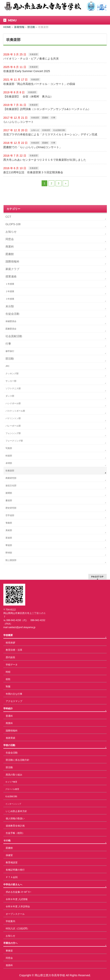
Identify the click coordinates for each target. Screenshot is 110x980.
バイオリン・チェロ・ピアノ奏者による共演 (31, 59)
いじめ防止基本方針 (16, 811)
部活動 (10, 359)
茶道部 (9, 538)
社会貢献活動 (59, 130)
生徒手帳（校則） (15, 833)
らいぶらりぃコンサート (19, 122)
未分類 (10, 306)
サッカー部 (11, 381)
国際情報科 (12, 262)
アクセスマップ (14, 701)
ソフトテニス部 (13, 388)
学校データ (12, 665)
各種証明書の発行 (15, 870)
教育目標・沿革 (14, 650)
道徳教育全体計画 (15, 826)
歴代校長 (10, 657)
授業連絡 (11, 276)
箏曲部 (9, 523)
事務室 (9, 951)
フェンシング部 (13, 433)
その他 (7, 841)
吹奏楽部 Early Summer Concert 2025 (27, 71)
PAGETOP (97, 577)
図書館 (45, 118)
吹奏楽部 (34, 54)
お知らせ (35, 130)
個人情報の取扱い (15, 819)
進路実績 (10, 738)
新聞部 (9, 493)
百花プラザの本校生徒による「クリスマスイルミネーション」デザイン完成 (50, 134)
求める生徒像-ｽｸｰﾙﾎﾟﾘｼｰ (19, 892)
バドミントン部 (13, 418)
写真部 (9, 448)
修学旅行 (10, 351)
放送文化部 (11, 485)
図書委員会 (11, 329)
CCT (8, 217)
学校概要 (8, 635)
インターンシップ (13, 804)
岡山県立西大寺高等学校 (50, 975)
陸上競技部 (11, 560)
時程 (8, 672)
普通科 (9, 716)
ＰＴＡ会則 (12, 877)
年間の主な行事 (14, 694)
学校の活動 (9, 745)
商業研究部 (11, 478)
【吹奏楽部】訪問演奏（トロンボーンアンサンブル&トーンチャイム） (47, 109)
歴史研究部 (11, 508)
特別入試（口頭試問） (18, 929)
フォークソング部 (14, 441)
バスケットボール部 (15, 411)
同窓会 (10, 239)
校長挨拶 (10, 643)
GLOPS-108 (13, 224)
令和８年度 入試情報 (17, 899)
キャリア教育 (11, 782)
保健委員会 (11, 321)
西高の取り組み (14, 775)
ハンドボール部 (13, 403)
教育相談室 (12, 863)
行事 (53, 118)
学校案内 (10, 921)
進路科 (9, 965)
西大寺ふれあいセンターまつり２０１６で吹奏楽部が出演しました (45, 160)
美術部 (9, 530)
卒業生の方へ (10, 943)
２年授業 (10, 291)
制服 (8, 686)
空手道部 (10, 515)
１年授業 (10, 284)
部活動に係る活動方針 (18, 760)
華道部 (9, 545)
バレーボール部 (13, 426)
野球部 (9, 553)
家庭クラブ (12, 269)
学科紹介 (8, 708)
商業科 (10, 247)
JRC (7, 366)
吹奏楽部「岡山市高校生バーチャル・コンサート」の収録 (39, 84)
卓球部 (9, 463)
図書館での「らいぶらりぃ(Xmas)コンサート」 (33, 147)
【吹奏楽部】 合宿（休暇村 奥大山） (28, 96)
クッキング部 (12, 373)
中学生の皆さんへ (13, 885)
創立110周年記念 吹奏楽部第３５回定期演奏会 (33, 172)
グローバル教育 (12, 789)
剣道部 (9, 456)
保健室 (9, 855)
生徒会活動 (12, 314)
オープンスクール (15, 914)
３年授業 (10, 299)
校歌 (8, 679)
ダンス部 (10, 396)
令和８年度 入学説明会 (18, 907)
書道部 (9, 500)
